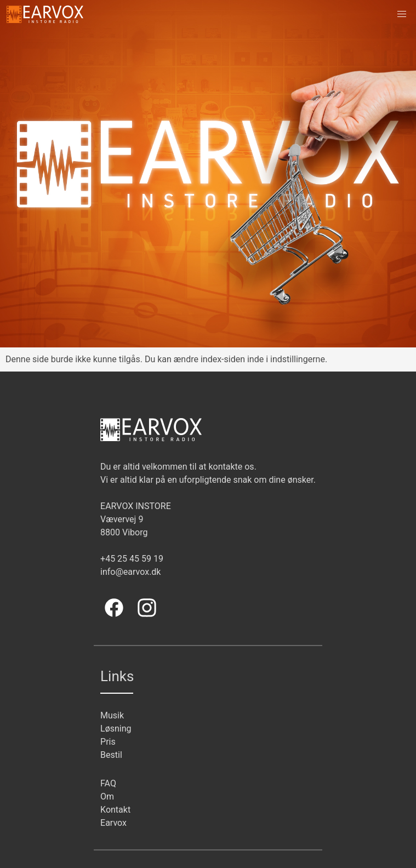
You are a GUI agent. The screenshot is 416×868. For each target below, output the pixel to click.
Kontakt (115, 810)
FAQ (108, 783)
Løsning (116, 729)
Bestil (111, 755)
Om (107, 796)
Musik (112, 715)
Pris (108, 742)
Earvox (113, 823)
